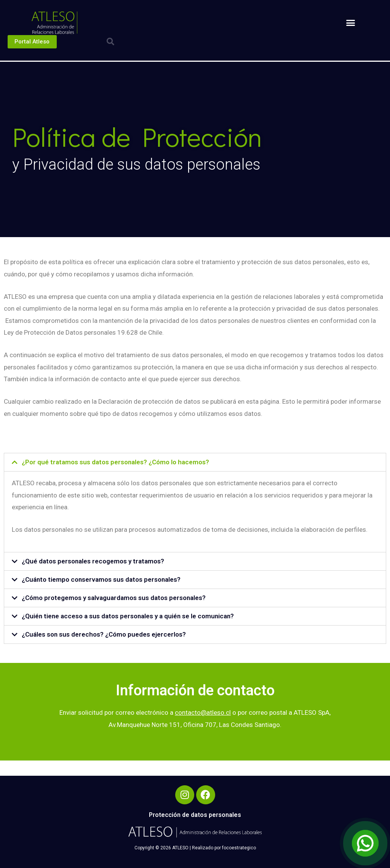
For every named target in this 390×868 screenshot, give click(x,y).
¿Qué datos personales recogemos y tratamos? (93, 561)
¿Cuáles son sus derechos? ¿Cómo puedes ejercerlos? (104, 634)
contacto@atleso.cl (203, 712)
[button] (351, 23)
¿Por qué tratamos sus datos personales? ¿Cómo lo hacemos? (115, 462)
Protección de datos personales (195, 815)
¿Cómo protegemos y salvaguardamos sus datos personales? (114, 598)
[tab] (195, 462)
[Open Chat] (365, 843)
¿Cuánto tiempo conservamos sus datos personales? (101, 579)
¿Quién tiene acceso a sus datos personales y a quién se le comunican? (128, 616)
